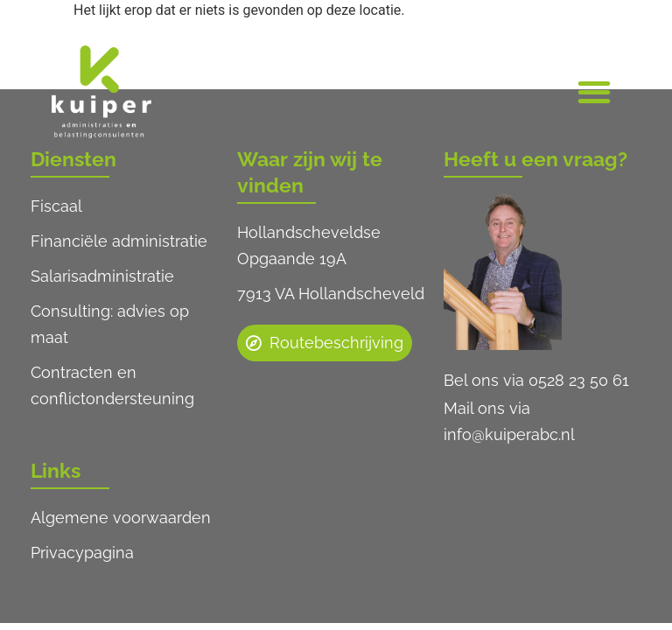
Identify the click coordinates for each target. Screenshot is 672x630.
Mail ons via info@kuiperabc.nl (509, 421)
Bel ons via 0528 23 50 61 (536, 380)
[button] (594, 92)
